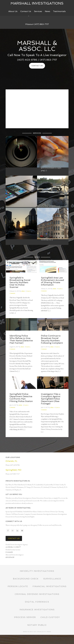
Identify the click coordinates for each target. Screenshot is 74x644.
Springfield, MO (13, 470)
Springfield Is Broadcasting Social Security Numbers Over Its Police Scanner (20, 282)
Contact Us (37, 66)
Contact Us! (14, 538)
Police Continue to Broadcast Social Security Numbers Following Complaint (52, 339)
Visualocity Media (44, 641)
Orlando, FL (11, 461)
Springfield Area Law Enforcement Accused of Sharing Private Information (52, 281)
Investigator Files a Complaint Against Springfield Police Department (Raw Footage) (51, 399)
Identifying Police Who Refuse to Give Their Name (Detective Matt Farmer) (21, 339)
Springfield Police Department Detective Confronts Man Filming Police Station (21, 398)
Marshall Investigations (37, 3)
